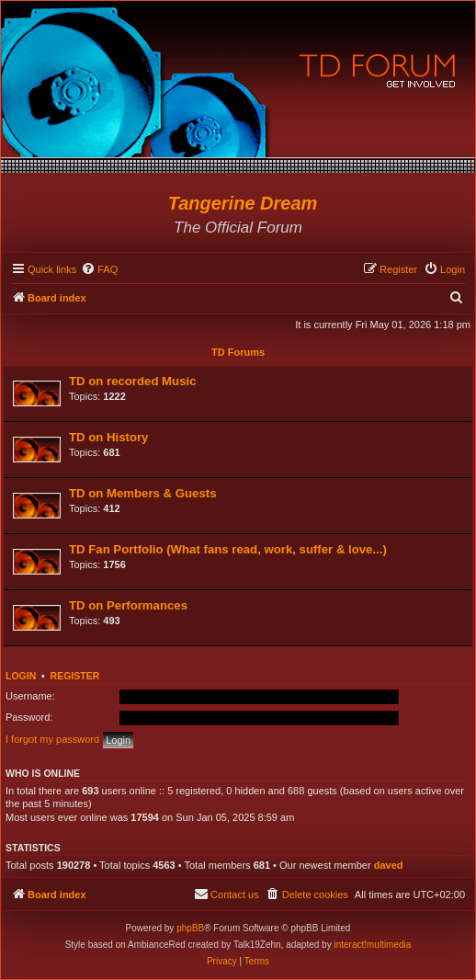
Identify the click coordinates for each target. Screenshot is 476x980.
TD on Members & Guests (142, 493)
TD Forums (238, 352)
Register (75, 676)
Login (21, 676)
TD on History (108, 437)
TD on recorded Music (133, 381)
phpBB (190, 928)
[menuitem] (99, 269)
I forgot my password (52, 739)
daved (389, 865)
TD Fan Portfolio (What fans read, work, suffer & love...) (228, 549)
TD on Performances (128, 605)
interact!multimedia (372, 945)
